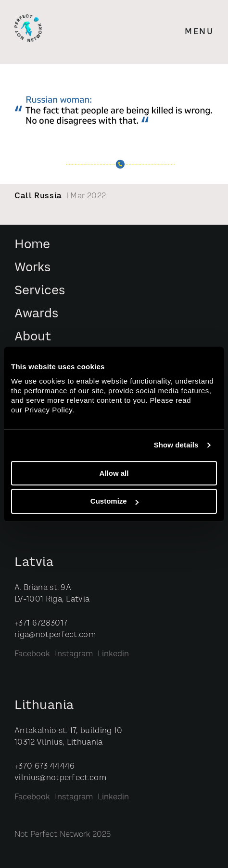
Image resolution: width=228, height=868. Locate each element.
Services (40, 291)
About (33, 337)
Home (32, 245)
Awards (36, 314)
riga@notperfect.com (55, 635)
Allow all (114, 473)
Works (32, 268)
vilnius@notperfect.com (60, 778)
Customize (114, 501)
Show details (176, 445)
